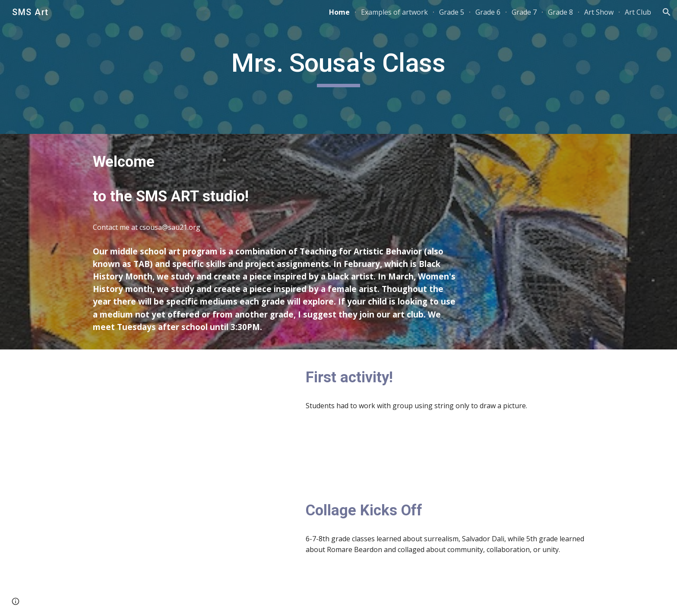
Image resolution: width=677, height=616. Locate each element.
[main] (338, 67)
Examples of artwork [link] (394, 12)
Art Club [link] (638, 12)
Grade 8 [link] (560, 12)
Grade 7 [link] (524, 12)
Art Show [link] (599, 12)
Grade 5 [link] (452, 12)
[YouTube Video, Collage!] (190, 549)
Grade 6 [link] (488, 12)
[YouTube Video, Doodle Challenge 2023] (190, 416)
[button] (667, 12)
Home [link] (339, 12)
